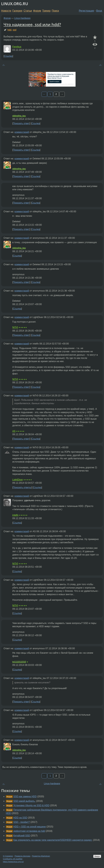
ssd (14, 30)
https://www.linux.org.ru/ (13, 862)
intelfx (15, 515)
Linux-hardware (22, 18)
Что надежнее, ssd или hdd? (32, 24)
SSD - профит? (22, 822)
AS (14, 431)
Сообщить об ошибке (13, 859)
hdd (9, 30)
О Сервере (8, 856)
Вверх (97, 856)
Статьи (28, 11)
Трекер (46, 11)
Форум (37, 11)
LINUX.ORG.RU (15, 4)
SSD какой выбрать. (24, 801)
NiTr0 (15, 327)
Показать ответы (22, 487)
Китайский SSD (22, 836)
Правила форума (23, 856)
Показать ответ (21, 123)
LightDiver (18, 480)
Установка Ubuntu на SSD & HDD (31, 805)
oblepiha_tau (19, 116)
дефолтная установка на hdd (29, 831)
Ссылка (8, 56)
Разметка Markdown (41, 856)
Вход (99, 11)
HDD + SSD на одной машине (30, 827)
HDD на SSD (20, 818)
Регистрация (86, 11)
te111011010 (19, 662)
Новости (6, 11)
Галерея (17, 11)
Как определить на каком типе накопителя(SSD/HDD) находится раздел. (53, 840)
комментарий (22, 132)
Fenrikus (17, 47)
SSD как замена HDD (25, 796)
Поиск (55, 11)
